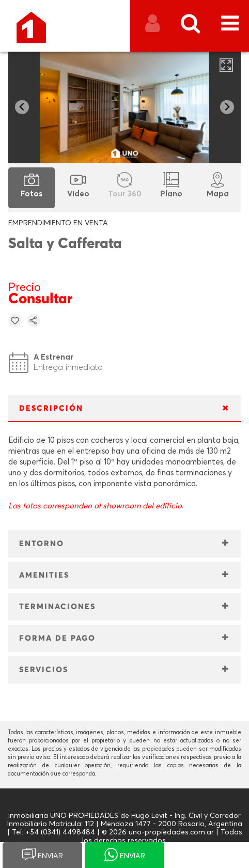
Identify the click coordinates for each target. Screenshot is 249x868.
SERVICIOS (44, 670)
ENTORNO (42, 544)
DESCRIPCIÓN (51, 408)
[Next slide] (227, 107)
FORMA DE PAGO (57, 638)
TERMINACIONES (57, 607)
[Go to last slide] (22, 107)
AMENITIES (44, 575)
